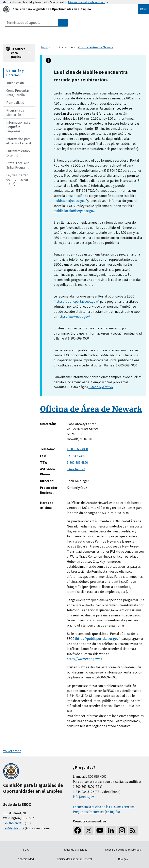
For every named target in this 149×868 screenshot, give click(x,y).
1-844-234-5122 (14, 828)
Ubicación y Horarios (15, 73)
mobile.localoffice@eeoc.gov (74, 211)
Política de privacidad (75, 850)
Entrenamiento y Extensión (18, 153)
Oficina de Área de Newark (96, 47)
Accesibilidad (26, 859)
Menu (143, 9)
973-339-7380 (76, 456)
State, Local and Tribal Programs (18, 165)
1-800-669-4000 (77, 449)
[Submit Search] (63, 23)
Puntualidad (15, 103)
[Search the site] (31, 23)
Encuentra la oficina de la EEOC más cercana (104, 807)
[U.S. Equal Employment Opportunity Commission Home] (66, 9)
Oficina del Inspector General (75, 859)
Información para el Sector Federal (19, 141)
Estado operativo (101, 387)
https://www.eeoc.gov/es (84, 659)
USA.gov (123, 859)
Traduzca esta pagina (18, 53)
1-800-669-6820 (77, 463)
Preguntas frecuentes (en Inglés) (96, 812)
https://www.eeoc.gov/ (74, 317)
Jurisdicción (15, 83)
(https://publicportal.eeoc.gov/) (98, 639)
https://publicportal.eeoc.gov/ (76, 301)
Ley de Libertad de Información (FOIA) (17, 179)
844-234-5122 (76, 469)
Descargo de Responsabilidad (123, 850)
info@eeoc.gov (83, 797)
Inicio (45, 47)
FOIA (26, 850)
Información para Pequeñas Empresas (18, 127)
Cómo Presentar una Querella (18, 93)
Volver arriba (12, 751)
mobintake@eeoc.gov (69, 201)
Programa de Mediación (15, 113)
